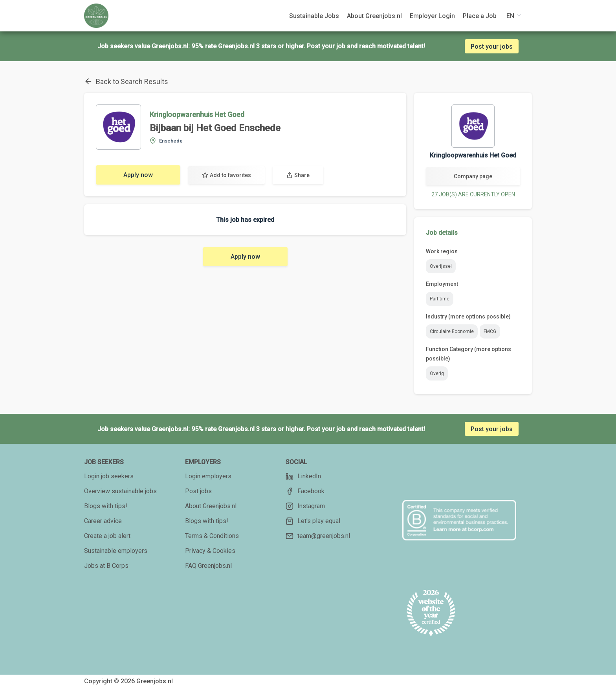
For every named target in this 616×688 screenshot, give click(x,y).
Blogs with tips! (106, 506)
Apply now (138, 175)
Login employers (208, 476)
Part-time (440, 299)
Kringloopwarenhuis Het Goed (197, 114)
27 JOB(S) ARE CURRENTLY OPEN (473, 194)
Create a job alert (107, 536)
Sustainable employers (116, 551)
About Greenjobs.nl (211, 506)
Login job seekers (109, 476)
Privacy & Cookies (210, 551)
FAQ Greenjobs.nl (208, 566)
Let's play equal (313, 521)
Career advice (103, 521)
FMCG (490, 331)
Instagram (305, 506)
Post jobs (198, 491)
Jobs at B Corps (106, 566)
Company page (473, 176)
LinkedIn (303, 476)
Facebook (305, 491)
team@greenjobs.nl (318, 536)
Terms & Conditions (212, 536)
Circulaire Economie (452, 331)
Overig (437, 373)
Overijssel (441, 266)
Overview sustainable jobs (120, 491)
